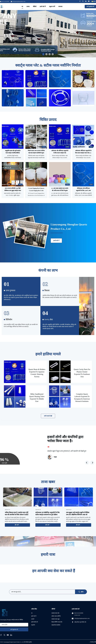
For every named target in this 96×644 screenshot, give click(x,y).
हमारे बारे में (43, 6)
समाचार (60, 6)
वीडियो (35, 6)
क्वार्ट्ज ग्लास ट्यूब (56, 619)
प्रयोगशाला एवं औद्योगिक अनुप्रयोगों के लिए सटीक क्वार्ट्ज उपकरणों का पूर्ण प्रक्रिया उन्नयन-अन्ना (47, 515)
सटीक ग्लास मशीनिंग (56, 616)
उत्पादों (33, 619)
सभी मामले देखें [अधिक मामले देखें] (48, 416)
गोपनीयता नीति (93, 642)
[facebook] (1, 635)
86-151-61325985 (79, 613)
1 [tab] (43, 54)
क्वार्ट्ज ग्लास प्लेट (55, 613)
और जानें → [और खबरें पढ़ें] (17, 525)
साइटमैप (33, 625)
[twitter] (4, 635)
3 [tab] (50, 54)
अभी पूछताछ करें (90, 6)
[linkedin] (11, 635)
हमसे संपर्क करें (35, 622)
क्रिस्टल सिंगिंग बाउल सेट (57, 622)
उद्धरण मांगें (52, 6)
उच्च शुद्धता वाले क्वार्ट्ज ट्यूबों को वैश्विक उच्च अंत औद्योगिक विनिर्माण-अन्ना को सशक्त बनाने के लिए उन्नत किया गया (78, 515)
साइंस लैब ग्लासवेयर (56, 625)
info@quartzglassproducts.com (19, 1)
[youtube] (8, 635)
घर (22, 6)
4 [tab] (53, 54)
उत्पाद (28, 6)
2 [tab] (46, 54)
